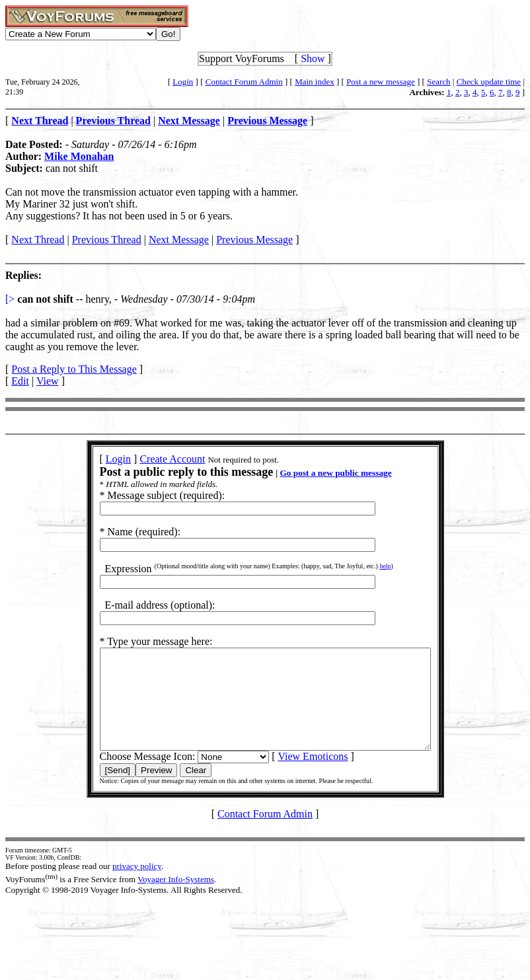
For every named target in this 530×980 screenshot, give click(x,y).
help (365, 566)
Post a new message (381, 82)
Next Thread (38, 240)
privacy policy (137, 886)
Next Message (179, 240)
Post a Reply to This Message (74, 369)
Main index (315, 82)
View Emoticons (293, 776)
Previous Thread (107, 240)
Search (438, 82)
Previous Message (254, 240)
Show (313, 58)
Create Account (152, 459)
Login (183, 82)
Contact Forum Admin (244, 82)
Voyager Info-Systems (176, 899)
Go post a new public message (316, 473)
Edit (20, 381)
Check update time (489, 82)
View (48, 381)
